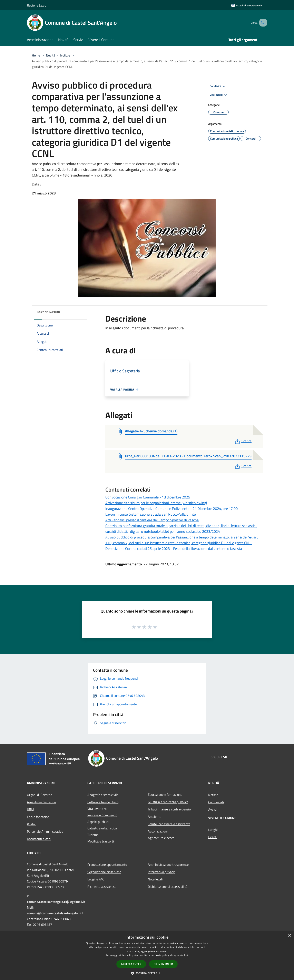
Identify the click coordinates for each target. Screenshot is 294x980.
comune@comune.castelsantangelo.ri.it (55, 913)
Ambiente (155, 817)
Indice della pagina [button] (48, 312)
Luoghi (213, 830)
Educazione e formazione (165, 795)
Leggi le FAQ (96, 879)
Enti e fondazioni (39, 817)
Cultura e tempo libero (103, 802)
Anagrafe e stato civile (103, 795)
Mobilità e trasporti (101, 841)
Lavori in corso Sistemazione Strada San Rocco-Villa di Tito (151, 514)
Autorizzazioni (158, 831)
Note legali (155, 879)
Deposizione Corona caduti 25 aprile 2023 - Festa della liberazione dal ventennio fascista (174, 549)
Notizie (65, 55)
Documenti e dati (39, 839)
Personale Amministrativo (45, 831)
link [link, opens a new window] (186, 955)
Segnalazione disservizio (104, 872)
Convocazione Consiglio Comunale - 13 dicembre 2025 (148, 497)
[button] (147, 973)
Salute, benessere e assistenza (169, 824)
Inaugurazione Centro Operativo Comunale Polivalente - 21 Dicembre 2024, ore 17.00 (171, 509)
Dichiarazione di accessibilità (168, 887)
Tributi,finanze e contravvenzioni (171, 809)
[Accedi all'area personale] (246, 5)
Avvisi (212, 809)
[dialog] (147, 956)
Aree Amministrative (41, 802)
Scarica (243, 441)
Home (36, 55)
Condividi (218, 86)
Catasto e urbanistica (102, 828)
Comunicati (216, 802)
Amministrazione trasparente (168, 865)
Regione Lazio (37, 5)
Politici (32, 824)
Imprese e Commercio (102, 815)
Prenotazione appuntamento (107, 865)
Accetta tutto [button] (131, 964)
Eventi (213, 837)
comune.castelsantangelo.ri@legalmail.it (56, 902)
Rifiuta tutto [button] (163, 964)
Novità (51, 55)
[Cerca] (262, 23)
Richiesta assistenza (101, 887)
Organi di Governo (40, 795)
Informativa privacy (161, 872)
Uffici (31, 809)
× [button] (289, 936)
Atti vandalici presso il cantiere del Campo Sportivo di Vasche (152, 520)
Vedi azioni (219, 95)
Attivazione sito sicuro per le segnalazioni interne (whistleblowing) (156, 503)
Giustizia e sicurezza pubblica (168, 802)
